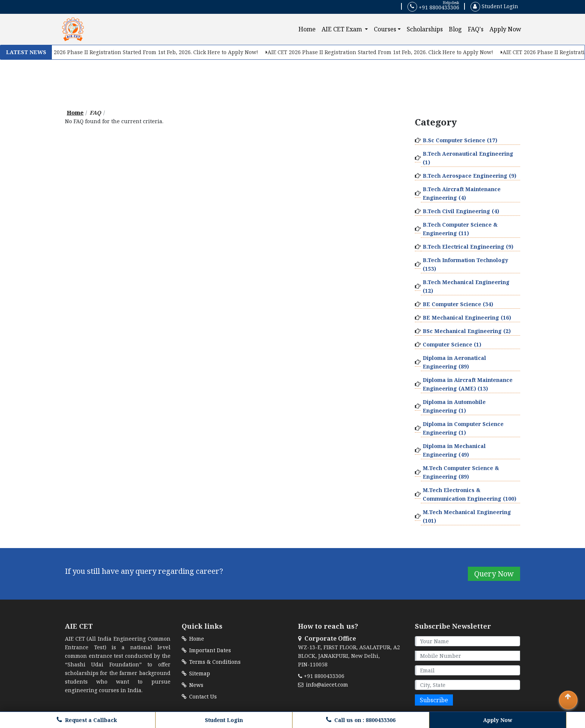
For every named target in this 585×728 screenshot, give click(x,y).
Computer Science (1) (452, 344)
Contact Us (199, 696)
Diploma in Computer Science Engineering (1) (463, 428)
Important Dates (206, 650)
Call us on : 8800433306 (361, 720)
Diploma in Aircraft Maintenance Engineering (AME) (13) (468, 384)
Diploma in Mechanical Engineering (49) (454, 450)
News (193, 685)
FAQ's (476, 29)
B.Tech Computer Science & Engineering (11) (460, 229)
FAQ (96, 112)
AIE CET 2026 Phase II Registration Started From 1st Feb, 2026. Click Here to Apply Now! (146, 52)
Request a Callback (87, 720)
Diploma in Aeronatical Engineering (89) (454, 362)
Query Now (494, 574)
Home (309, 29)
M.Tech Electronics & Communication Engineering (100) (470, 494)
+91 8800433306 (433, 7)
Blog (455, 29)
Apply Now (505, 29)
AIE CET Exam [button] (342, 29)
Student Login (494, 6)
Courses (385, 29)
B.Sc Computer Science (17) (460, 140)
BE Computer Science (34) (458, 304)
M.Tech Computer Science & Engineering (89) (461, 472)
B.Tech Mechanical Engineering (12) (466, 286)
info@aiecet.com (323, 685)
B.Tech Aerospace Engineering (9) (470, 176)
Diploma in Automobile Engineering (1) (454, 406)
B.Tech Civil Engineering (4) (461, 211)
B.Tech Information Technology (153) (465, 264)
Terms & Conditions (211, 662)
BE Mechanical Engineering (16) (467, 318)
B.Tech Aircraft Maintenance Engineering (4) (462, 193)
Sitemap (196, 673)
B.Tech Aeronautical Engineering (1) (468, 158)
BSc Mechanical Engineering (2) (467, 331)
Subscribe (434, 700)
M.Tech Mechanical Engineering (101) (467, 516)
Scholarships (425, 29)
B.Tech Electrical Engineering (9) (468, 247)
